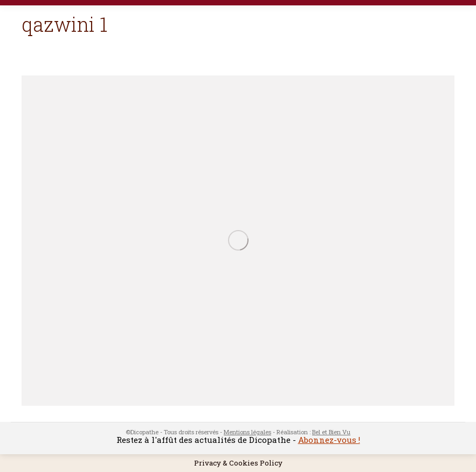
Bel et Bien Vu (331, 432)
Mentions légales (247, 432)
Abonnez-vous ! (329, 440)
